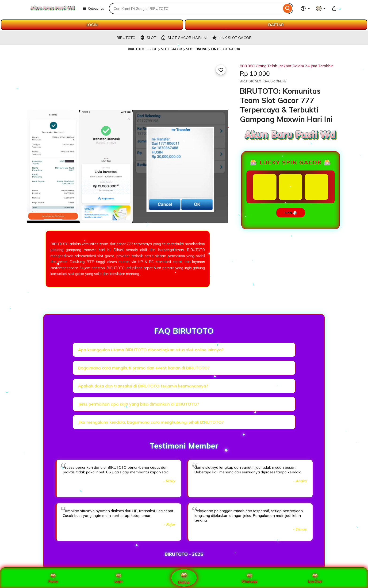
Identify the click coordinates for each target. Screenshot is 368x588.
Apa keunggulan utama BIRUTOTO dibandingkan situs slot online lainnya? (151, 350)
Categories (93, 8)
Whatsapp (249, 578)
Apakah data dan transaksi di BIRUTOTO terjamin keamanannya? (143, 386)
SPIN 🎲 (291, 213)
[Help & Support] (305, 8)
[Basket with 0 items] (334, 8)
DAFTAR (276, 25)
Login (119, 578)
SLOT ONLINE (197, 49)
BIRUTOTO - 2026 (184, 554)
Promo (53, 578)
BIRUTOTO (136, 49)
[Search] (288, 8)
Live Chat (315, 578)
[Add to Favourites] (221, 70)
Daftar (184, 578)
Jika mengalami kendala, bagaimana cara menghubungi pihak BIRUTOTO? (151, 422)
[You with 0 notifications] (321, 8)
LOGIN (92, 25)
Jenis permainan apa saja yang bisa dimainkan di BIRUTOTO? (138, 404)
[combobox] (195, 8)
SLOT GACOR (171, 49)
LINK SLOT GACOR (226, 49)
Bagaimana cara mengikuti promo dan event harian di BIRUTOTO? (144, 368)
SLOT (153, 49)
